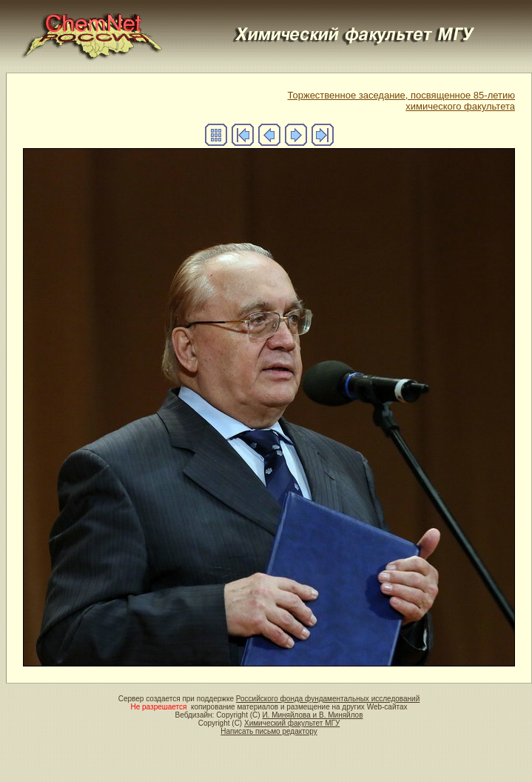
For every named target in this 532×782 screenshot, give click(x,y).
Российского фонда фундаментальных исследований (328, 699)
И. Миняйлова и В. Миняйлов (312, 715)
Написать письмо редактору (269, 731)
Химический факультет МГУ (292, 723)
